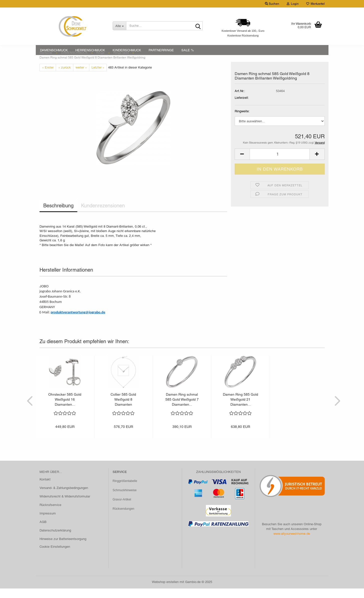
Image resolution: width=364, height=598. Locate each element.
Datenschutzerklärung (55, 540)
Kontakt (45, 489)
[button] (242, 163)
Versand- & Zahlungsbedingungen (64, 497)
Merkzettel (315, 4)
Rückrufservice (50, 514)
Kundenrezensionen (103, 215)
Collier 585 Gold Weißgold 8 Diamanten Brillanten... (123, 409)
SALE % (188, 50)
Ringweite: (242, 121)
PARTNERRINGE (161, 50)
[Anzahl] (280, 163)
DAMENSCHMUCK (54, 50)
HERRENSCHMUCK (90, 50)
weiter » (81, 77)
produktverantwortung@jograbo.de (78, 321)
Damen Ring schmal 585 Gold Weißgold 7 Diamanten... (182, 409)
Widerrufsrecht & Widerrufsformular (65, 506)
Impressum (48, 523)
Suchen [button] (272, 4)
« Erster (48, 77)
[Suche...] (119, 26)
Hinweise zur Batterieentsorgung (63, 548)
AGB (43, 531)
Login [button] (293, 4)
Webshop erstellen (165, 591)
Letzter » (98, 77)
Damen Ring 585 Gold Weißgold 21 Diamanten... (241, 409)
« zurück (65, 77)
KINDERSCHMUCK (127, 50)
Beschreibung (58, 215)
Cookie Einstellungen (55, 556)
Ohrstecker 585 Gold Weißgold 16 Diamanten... (65, 409)
